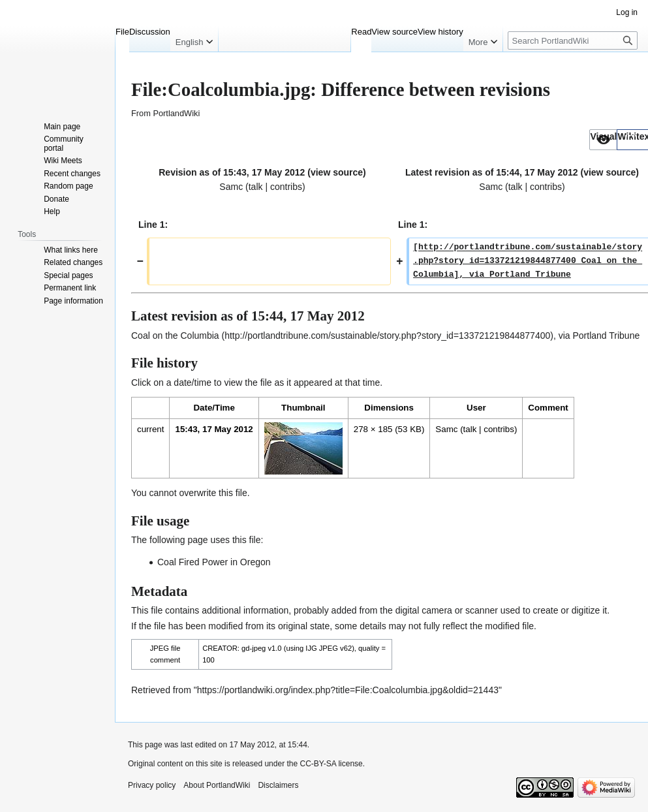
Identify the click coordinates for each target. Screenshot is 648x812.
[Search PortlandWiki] (573, 40)
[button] (603, 140)
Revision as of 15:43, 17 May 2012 (232, 172)
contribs (286, 187)
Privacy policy (152, 785)
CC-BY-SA (318, 764)
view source (337, 172)
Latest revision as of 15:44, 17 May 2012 (492, 172)
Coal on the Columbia (175, 336)
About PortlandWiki (217, 785)
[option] (603, 139)
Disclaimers (278, 785)
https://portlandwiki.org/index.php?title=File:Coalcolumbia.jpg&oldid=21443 (348, 690)
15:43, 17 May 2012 (214, 429)
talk (256, 187)
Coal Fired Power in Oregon (214, 562)
